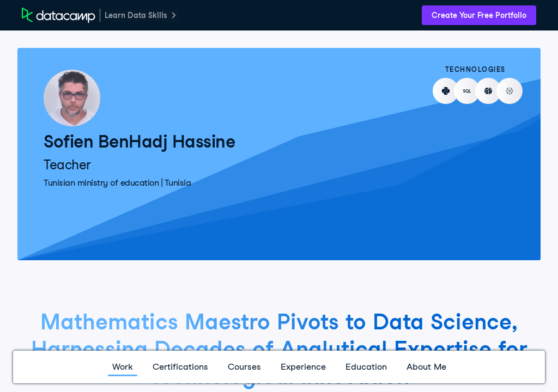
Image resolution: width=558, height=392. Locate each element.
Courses (244, 367)
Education (366, 367)
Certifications (180, 367)
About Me (426, 367)
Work (123, 367)
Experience (303, 367)
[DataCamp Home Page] (59, 15)
